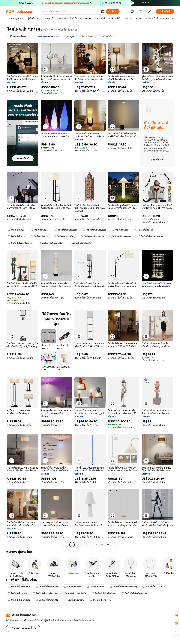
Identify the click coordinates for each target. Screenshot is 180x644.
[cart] (141, 12)
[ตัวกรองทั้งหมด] (18, 37)
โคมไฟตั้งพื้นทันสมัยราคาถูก (151, 237)
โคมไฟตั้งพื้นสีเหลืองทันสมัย (104, 593)
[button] (103, 11)
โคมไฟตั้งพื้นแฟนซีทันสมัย (45, 593)
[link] (176, 616)
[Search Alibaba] (71, 11)
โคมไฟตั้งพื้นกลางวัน (152, 587)
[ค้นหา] (113, 11)
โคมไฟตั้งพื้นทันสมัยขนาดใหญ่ (123, 587)
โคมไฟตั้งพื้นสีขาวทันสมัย (92, 237)
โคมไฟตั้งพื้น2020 (121, 230)
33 (108, 545)
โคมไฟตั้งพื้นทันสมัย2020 (66, 230)
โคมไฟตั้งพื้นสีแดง (17, 230)
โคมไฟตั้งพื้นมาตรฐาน (74, 600)
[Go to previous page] (66, 545)
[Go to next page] (114, 545)
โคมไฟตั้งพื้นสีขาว (72, 587)
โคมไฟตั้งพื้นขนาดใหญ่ (64, 237)
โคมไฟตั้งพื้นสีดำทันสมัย (19, 587)
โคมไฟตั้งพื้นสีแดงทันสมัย (50, 243)
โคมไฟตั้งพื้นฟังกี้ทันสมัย (19, 600)
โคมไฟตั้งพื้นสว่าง (16, 237)
